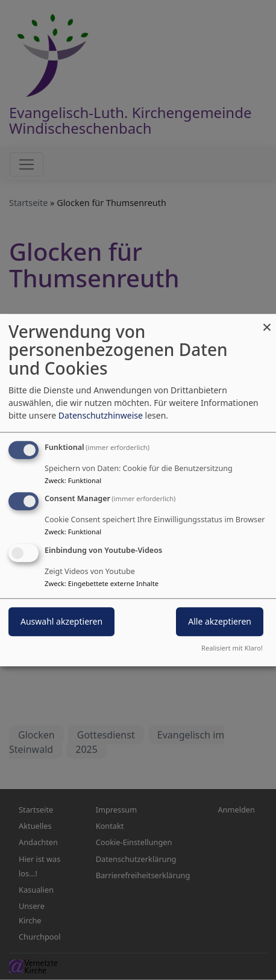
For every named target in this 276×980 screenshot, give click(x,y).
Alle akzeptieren (220, 621)
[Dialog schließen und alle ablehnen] (267, 321)
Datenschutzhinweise (101, 415)
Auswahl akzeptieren (61, 621)
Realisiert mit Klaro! (232, 648)
